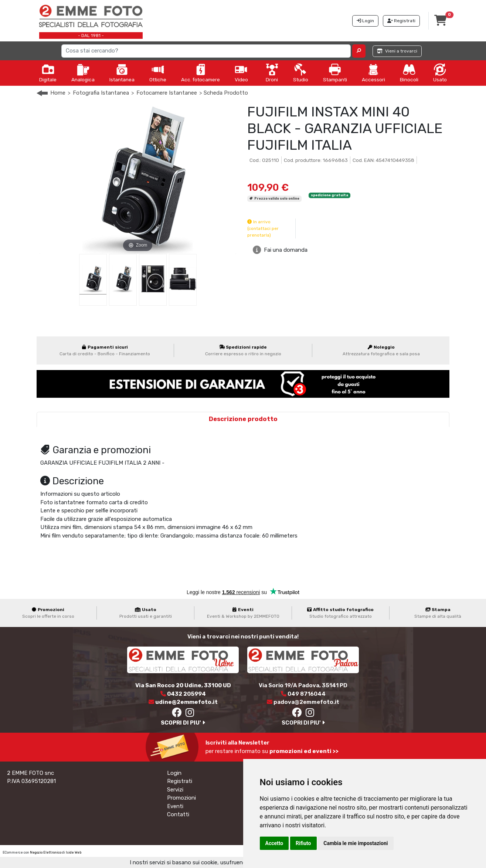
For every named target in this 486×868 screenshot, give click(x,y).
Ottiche (158, 73)
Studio (301, 73)
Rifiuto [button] (303, 843)
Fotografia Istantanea (101, 93)
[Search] (206, 51)
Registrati (180, 781)
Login (174, 773)
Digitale (48, 73)
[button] (359, 51)
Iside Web (74, 852)
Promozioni (181, 798)
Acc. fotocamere (200, 73)
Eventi (175, 806)
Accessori (373, 73)
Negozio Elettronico (46, 852)
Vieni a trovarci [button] (397, 51)
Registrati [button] (401, 21)
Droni (272, 73)
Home (58, 93)
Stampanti (335, 73)
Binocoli (409, 73)
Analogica (83, 73)
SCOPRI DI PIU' (183, 723)
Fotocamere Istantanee (167, 93)
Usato (440, 73)
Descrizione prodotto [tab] (243, 419)
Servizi (175, 790)
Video (241, 73)
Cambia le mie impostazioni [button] (356, 843)
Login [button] (365, 21)
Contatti (178, 814)
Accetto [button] (274, 843)
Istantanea (122, 73)
